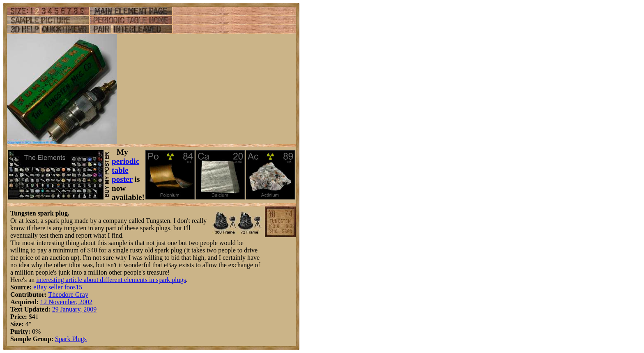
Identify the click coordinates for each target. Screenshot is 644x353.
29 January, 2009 (75, 309)
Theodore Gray (68, 295)
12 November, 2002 (66, 302)
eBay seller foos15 (58, 287)
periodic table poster (125, 170)
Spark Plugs (71, 339)
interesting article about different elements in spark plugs (111, 280)
